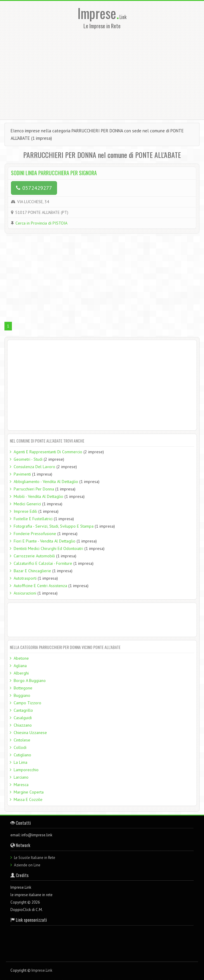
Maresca (21, 785)
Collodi (20, 747)
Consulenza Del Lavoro (34, 467)
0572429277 (34, 188)
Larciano (21, 777)
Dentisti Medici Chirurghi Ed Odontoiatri (48, 548)
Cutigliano (22, 755)
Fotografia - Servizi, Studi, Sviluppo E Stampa (54, 526)
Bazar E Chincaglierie (32, 571)
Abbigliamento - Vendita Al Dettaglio (46, 482)
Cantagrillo (23, 710)
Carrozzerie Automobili (34, 556)
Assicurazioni (25, 593)
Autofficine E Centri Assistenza (40, 586)
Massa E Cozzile (28, 799)
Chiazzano (23, 725)
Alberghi (21, 673)
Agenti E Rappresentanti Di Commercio (48, 452)
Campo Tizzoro (27, 703)
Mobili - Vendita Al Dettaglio (38, 496)
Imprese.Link (42, 970)
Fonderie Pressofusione (35, 534)
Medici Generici (27, 504)
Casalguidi (23, 718)
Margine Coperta (29, 792)
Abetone (21, 658)
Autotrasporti (25, 578)
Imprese (98, 13)
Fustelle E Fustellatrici (33, 519)
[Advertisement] (104, 73)
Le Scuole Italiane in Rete (35, 858)
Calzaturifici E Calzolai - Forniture (43, 563)
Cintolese (22, 740)
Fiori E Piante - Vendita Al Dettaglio (45, 541)
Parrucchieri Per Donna (34, 489)
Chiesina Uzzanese (30, 733)
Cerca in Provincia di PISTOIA (41, 223)
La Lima (20, 762)
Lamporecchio (26, 770)
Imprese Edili (25, 511)
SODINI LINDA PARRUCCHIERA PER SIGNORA (54, 173)
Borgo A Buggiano (30, 680)
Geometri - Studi (28, 459)
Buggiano (22, 695)
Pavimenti (22, 474)
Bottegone (23, 688)
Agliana (20, 666)
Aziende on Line (27, 865)
